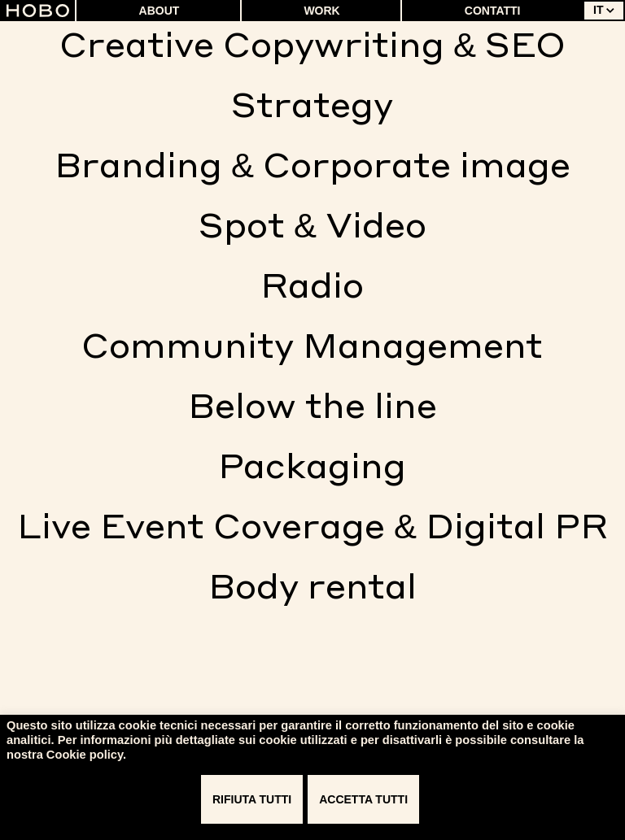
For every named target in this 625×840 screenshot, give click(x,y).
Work (321, 11)
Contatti (493, 11)
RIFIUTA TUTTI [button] (252, 799)
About (160, 11)
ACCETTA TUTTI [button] (363, 799)
